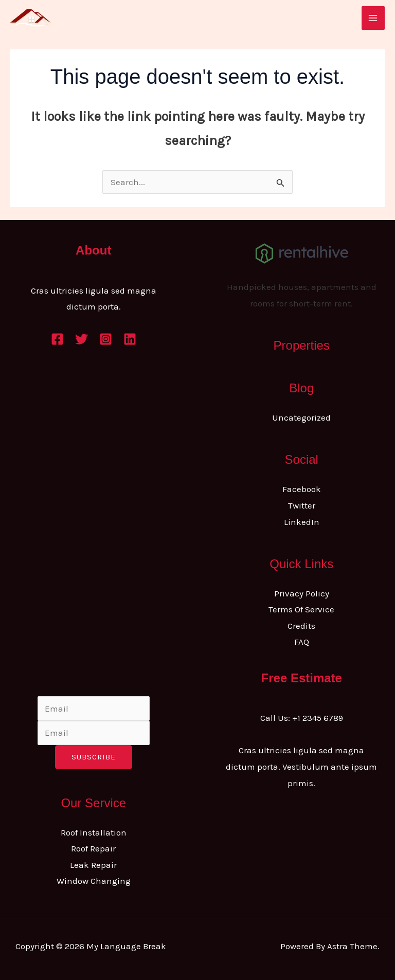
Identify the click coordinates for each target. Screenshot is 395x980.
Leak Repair (93, 865)
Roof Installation (94, 832)
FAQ (302, 642)
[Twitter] (82, 339)
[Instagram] (106, 339)
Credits (301, 626)
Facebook (302, 489)
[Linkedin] (130, 339)
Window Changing (94, 881)
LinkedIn (302, 522)
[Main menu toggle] (373, 18)
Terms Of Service (301, 609)
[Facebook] (57, 339)
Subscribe (94, 757)
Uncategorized (301, 418)
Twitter (302, 505)
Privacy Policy (302, 593)
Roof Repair (93, 848)
